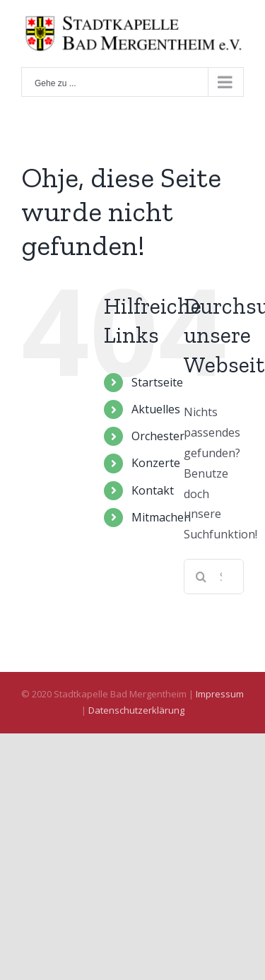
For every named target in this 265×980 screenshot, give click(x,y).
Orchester (158, 436)
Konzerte (156, 463)
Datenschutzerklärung (136, 710)
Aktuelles (156, 409)
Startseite (157, 382)
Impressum (220, 694)
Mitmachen (161, 517)
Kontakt (153, 490)
